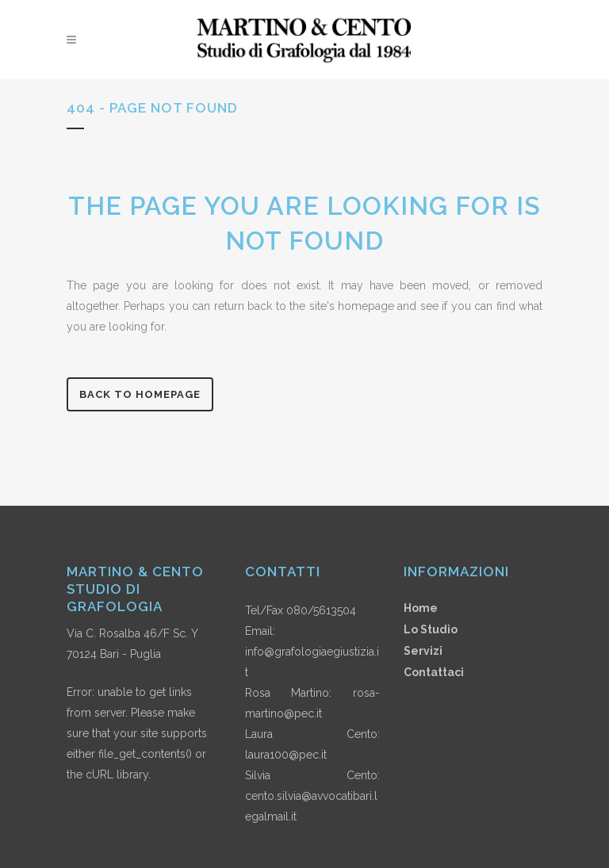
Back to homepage (140, 394)
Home (421, 608)
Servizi (423, 651)
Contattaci (434, 672)
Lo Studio (431, 629)
